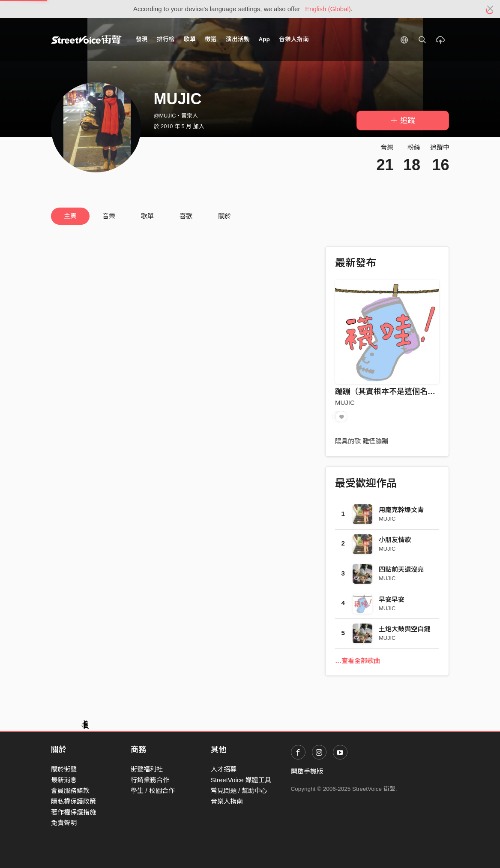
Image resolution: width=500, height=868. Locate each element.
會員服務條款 (70, 791)
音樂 (109, 216)
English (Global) (328, 9)
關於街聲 (64, 769)
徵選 (211, 39)
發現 (142, 39)
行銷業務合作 (150, 780)
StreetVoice (86, 39)
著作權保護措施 (73, 812)
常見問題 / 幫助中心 (239, 791)
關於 (225, 216)
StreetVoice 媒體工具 (241, 780)
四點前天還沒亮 (401, 569)
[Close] (490, 9)
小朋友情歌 (395, 540)
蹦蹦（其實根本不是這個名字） (389, 392)
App (264, 39)
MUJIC (345, 402)
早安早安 (392, 599)
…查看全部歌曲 (358, 661)
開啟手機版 (307, 771)
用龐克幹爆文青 (401, 510)
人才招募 (224, 769)
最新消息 (64, 780)
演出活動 (238, 39)
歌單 (190, 39)
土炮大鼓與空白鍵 (404, 629)
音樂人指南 (294, 39)
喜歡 (186, 216)
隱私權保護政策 (73, 801)
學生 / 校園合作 (153, 791)
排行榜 (166, 39)
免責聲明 (64, 823)
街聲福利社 (147, 769)
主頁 (70, 216)
